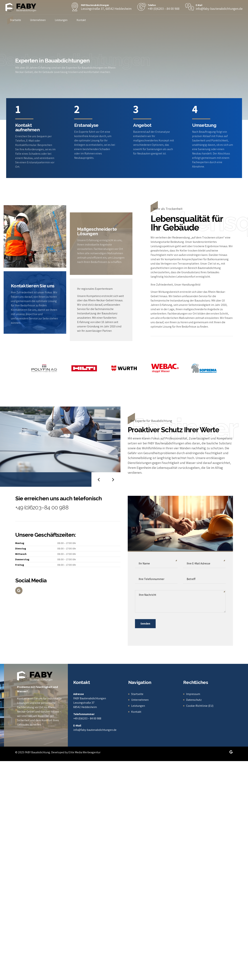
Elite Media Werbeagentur (84, 752)
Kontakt (81, 20)
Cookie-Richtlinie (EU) (200, 706)
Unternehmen (38, 20)
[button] (99, 479)
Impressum (193, 694)
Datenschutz (194, 700)
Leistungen (61, 20)
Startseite (16, 20)
